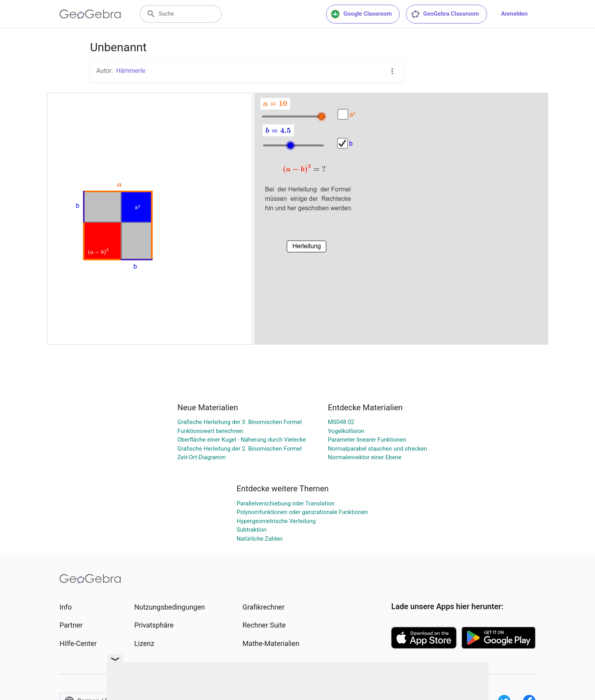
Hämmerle (131, 71)
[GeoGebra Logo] (90, 14)
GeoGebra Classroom (445, 14)
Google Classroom (361, 14)
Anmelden (514, 14)
